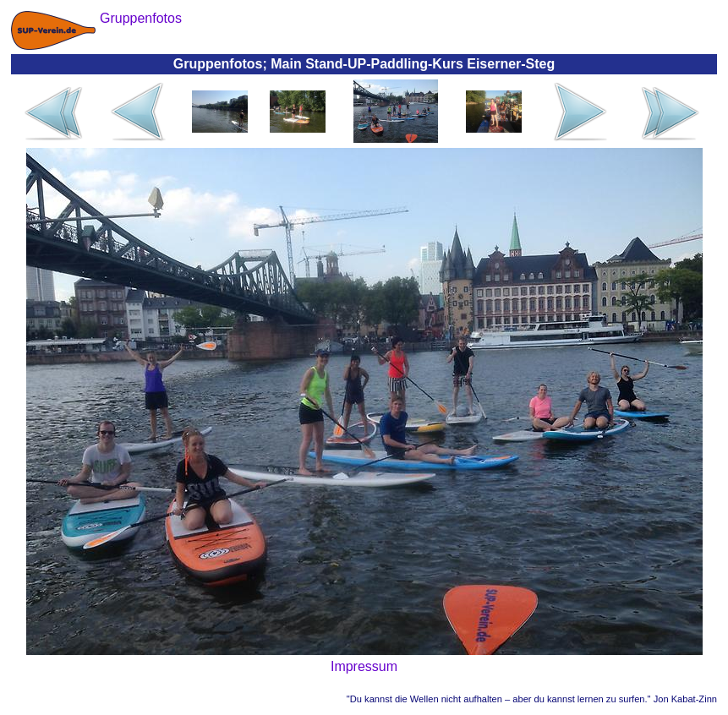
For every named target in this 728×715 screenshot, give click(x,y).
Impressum (364, 666)
